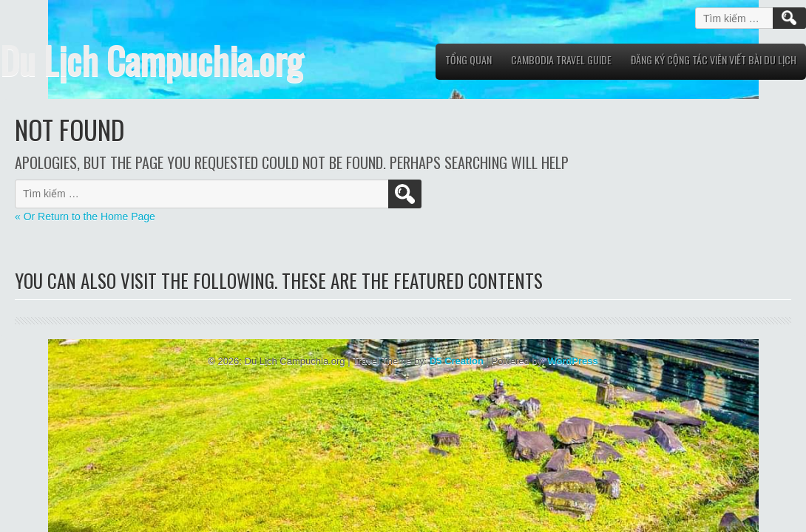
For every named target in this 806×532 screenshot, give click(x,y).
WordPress (572, 361)
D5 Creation (457, 361)
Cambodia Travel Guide (561, 59)
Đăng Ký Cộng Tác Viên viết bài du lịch (714, 59)
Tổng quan (468, 59)
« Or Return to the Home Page (85, 216)
